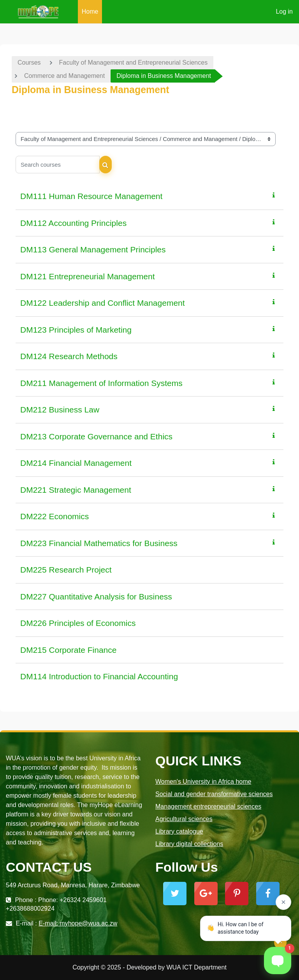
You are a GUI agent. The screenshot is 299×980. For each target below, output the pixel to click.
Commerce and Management (64, 76)
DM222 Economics (55, 516)
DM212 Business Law (60, 410)
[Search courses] (58, 165)
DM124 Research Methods (69, 356)
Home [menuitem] (90, 11)
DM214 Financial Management (76, 463)
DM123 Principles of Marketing (76, 330)
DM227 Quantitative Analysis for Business (96, 597)
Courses (29, 63)
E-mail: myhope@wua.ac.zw (78, 923)
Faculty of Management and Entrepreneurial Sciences (134, 63)
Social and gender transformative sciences (214, 794)
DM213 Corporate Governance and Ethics (96, 436)
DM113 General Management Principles (93, 249)
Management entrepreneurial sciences (208, 806)
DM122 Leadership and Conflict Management (103, 303)
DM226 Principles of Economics (78, 623)
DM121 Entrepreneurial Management (88, 276)
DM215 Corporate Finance (68, 650)
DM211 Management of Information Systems (101, 383)
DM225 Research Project (66, 570)
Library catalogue (179, 831)
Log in (284, 11)
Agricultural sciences (184, 819)
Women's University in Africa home (203, 782)
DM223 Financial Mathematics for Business (99, 543)
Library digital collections (189, 844)
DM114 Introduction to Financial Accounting (99, 676)
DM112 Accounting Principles (73, 223)
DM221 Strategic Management (76, 490)
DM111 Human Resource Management (91, 196)
